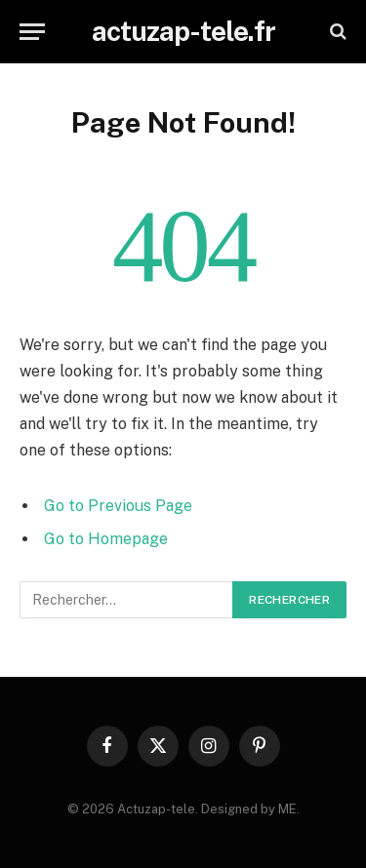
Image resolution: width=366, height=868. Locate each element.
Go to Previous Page (118, 506)
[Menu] (32, 32)
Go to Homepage (106, 539)
